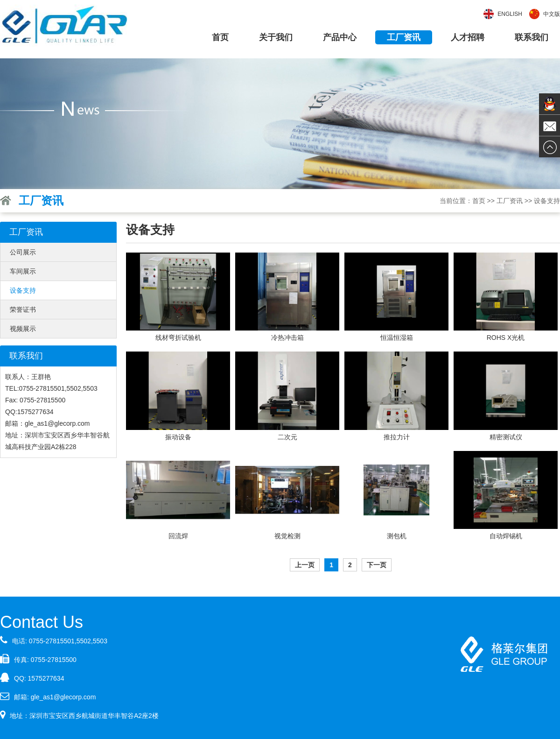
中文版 (552, 14)
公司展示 (23, 252)
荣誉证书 (23, 310)
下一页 (377, 565)
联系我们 (532, 37)
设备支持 (23, 290)
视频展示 (23, 329)
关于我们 (276, 37)
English (510, 14)
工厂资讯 (404, 37)
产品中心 (340, 37)
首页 (220, 37)
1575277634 (46, 678)
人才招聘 (468, 37)
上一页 (305, 565)
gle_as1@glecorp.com (63, 697)
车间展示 (23, 271)
